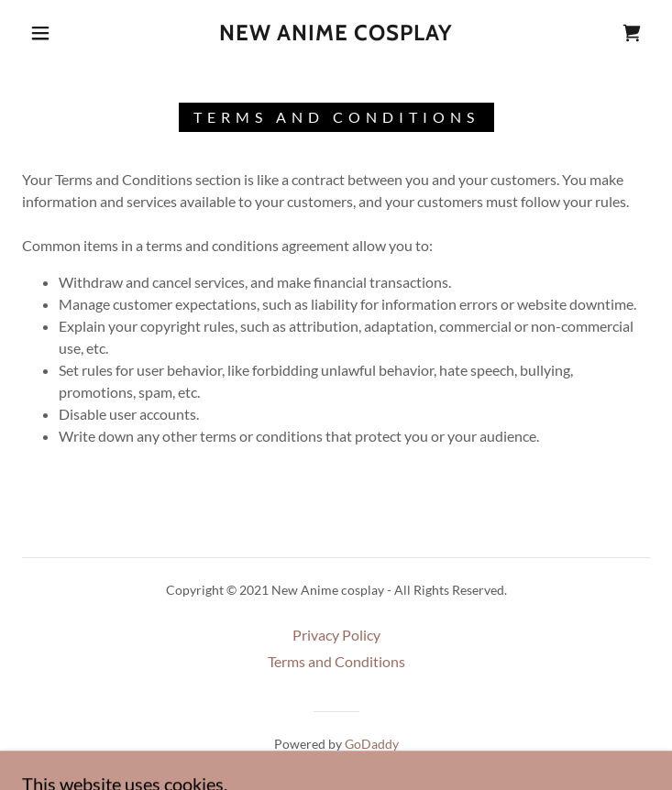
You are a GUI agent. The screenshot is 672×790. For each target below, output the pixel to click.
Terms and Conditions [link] (336, 661)
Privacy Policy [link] (336, 635)
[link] (336, 33)
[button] (54, 33)
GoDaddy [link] (372, 744)
